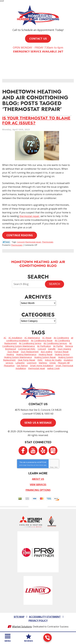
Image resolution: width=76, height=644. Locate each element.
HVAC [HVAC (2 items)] (40, 360)
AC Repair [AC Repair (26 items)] (47, 338)
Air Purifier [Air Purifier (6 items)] (58, 346)
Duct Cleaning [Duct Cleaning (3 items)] (64, 349)
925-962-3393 (47, 638)
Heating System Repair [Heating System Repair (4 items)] (45, 357)
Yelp (43, 451)
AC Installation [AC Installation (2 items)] (15, 338)
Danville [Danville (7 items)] (52, 349)
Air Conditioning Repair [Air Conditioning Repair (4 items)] (42, 340)
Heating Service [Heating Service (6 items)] (62, 354)
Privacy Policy (30, 465)
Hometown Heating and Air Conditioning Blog (38, 264)
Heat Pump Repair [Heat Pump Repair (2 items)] (27, 360)
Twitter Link (6, 242)
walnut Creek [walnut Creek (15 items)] (53, 368)
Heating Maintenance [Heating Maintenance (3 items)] (26, 354)
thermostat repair (33, 242)
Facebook (23, 451)
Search (54, 284)
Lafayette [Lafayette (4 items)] (20, 363)
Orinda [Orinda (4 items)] (53, 363)
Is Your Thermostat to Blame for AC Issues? (36, 120)
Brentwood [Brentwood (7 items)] (11, 349)
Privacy (52, 467)
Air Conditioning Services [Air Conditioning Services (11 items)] (55, 343)
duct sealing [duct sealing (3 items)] (46, 352)
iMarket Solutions (22, 627)
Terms (56, 467)
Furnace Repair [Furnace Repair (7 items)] (61, 352)
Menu (8, 641)
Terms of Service (39, 465)
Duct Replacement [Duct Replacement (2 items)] (30, 352)
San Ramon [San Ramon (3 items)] (22, 366)
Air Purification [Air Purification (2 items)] (44, 346)
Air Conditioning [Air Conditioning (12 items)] (61, 338)
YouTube (33, 451)
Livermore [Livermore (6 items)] (32, 363)
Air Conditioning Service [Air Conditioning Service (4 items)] (30, 343)
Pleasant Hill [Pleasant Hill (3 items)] (64, 363)
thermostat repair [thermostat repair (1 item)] (37, 368)
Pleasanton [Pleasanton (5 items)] (9, 366)
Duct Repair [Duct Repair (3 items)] (13, 352)
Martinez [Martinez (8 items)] (43, 363)
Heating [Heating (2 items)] (10, 354)
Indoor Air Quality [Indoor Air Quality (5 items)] (53, 360)
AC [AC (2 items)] (5, 338)
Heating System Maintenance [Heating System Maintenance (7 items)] (18, 357)
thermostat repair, (30, 216)
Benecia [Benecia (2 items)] (69, 346)
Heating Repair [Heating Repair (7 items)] (46, 354)
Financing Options (38, 490)
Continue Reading (20, 235)
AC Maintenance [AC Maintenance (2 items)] (32, 338)
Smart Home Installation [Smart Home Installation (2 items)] (42, 366)
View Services (38, 485)
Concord (21, 242)
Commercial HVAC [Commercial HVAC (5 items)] (27, 349)
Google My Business (53, 451)
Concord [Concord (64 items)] (42, 349)
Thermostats (48, 242)
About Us (38, 479)
